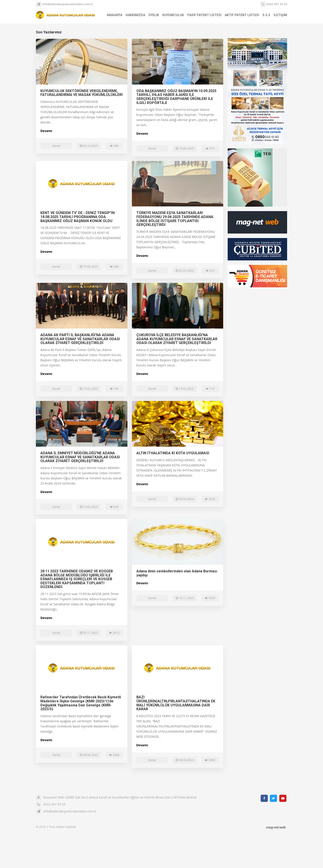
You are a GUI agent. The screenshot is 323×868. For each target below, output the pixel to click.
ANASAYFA (115, 15)
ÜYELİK (154, 15)
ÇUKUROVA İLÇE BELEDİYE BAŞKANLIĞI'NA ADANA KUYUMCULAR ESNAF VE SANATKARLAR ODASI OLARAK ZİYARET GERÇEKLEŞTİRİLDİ (177, 339)
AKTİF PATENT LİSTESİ (242, 15)
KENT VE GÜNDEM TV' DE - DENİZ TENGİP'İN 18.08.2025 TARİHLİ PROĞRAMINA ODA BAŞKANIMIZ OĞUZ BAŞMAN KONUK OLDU (77, 217)
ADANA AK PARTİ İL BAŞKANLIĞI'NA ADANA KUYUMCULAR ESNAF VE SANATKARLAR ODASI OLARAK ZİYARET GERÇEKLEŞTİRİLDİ (80, 339)
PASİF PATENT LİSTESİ (204, 15)
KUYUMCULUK (173, 15)
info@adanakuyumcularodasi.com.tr (65, 4)
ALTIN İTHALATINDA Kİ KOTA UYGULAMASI (173, 453)
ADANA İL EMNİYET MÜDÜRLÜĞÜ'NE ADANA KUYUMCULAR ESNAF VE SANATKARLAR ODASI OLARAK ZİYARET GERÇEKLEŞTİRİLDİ (80, 457)
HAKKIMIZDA (135, 15)
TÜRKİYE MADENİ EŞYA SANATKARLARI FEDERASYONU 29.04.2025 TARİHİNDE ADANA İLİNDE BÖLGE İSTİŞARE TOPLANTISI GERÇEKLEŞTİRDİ (175, 219)
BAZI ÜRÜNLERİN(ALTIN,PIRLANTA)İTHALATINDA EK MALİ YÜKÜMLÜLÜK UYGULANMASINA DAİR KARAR (176, 703)
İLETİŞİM (280, 15)
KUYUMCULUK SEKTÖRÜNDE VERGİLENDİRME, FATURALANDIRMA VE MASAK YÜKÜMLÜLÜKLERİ (82, 93)
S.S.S (266, 15)
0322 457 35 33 (274, 4)
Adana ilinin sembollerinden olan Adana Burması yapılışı (177, 573)
